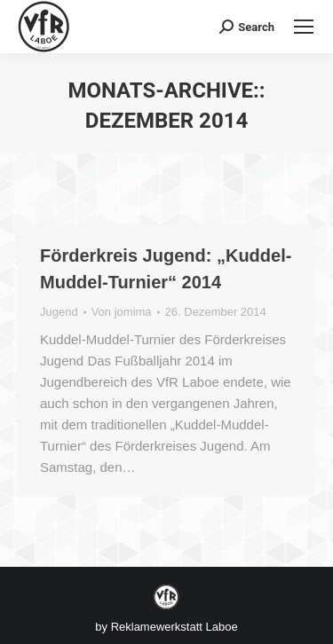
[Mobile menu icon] (304, 27)
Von (122, 312)
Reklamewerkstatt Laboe (174, 627)
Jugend (59, 312)
